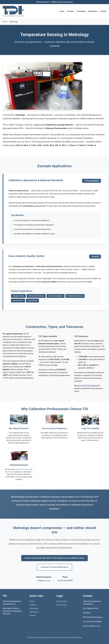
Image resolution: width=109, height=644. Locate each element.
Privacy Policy (62, 601)
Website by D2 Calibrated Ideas (71, 637)
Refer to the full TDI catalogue (86, 386)
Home (62, 11)
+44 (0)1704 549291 (65, 581)
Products (71, 11)
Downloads (81, 11)
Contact (103, 11)
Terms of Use (62, 605)
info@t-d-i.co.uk (44, 581)
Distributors (93, 11)
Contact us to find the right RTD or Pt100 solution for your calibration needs (54, 558)
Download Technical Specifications (54, 567)
